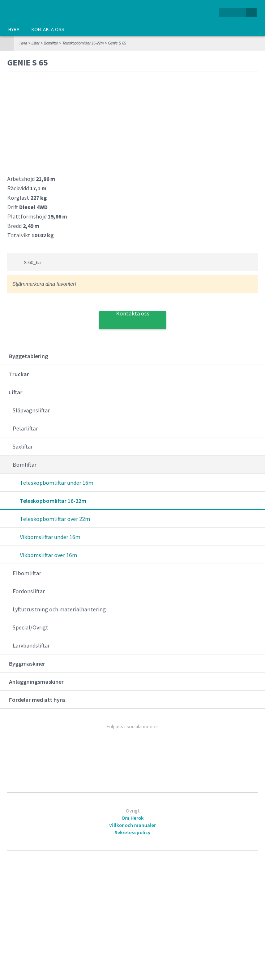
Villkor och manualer (132, 825)
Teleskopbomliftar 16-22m (83, 43)
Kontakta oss (48, 29)
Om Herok (132, 818)
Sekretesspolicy (132, 832)
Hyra (14, 29)
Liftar (35, 43)
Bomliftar (51, 43)
